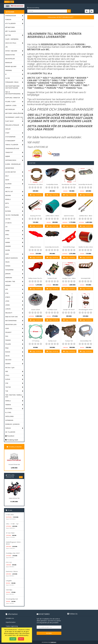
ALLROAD (14, 184)
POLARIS (14, 344)
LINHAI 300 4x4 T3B (14, 498)
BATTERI (14, 35)
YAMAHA (14, 405)
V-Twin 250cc (10, 515)
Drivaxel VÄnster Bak (14, 465)
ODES (14, 328)
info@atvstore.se (40, 61)
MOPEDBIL (14, 409)
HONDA (14, 266)
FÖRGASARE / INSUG (14, 82)
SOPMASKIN (9, 420)
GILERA (8, 250)
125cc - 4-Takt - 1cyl (12, 524)
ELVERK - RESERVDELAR (13, 164)
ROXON (14, 352)
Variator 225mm (36, 310)
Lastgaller (9, 581)
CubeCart (53, 642)
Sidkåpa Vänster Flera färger (36, 278)
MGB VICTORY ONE (14, 317)
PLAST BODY (14, 121)
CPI (14, 227)
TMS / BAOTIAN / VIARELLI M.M (14, 396)
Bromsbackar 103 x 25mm (69, 184)
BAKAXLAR (9, 63)
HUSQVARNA (14, 270)
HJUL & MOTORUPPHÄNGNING (14, 93)
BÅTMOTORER (10, 27)
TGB (14, 391)
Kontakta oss (10, 618)
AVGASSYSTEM (14, 55)
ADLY (14, 176)
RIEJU (14, 348)
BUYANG (14, 211)
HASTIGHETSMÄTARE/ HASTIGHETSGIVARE (14, 87)
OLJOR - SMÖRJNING (12, 39)
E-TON (14, 239)
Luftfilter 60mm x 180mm (52, 216)
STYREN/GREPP (14, 141)
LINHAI (14, 305)
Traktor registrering (12, 626)
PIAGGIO (14, 340)
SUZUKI (14, 379)
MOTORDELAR (14, 109)
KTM (14, 293)
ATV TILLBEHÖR (14, 24)
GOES (14, 254)
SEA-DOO (14, 360)
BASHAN (14, 196)
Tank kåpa (9, 590)
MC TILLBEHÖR (10, 432)
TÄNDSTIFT (14, 152)
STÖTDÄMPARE (14, 137)
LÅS (6, 47)
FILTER (14, 78)
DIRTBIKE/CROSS (14, 160)
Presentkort (10, 436)
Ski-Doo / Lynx (10, 368)
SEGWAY (14, 364)
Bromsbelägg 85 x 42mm (86, 310)
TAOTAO (14, 387)
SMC (14, 372)
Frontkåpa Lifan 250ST (13, 553)
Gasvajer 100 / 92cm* (69, 310)
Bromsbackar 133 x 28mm (36, 184)
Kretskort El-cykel (52, 278)
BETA (14, 203)
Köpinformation (11, 622)
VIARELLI (14, 401)
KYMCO (14, 297)
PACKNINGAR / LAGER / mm (14, 118)
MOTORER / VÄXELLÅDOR (14, 113)
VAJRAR (14, 156)
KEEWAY (14, 285)
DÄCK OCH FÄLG (14, 43)
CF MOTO (14, 223)
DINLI (14, 235)
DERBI (14, 231)
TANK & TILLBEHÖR (14, 145)
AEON (14, 180)
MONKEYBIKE (10, 168)
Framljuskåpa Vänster (52, 184)
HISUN (14, 262)
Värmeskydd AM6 (86, 278)
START (14, 133)
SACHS (14, 356)
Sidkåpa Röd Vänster (36, 247)
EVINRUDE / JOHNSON (12, 424)
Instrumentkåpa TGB (86, 341)
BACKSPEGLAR (10, 59)
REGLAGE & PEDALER (14, 125)
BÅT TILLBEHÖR (10, 31)
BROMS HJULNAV (14, 67)
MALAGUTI (14, 313)
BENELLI (14, 199)
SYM (14, 383)
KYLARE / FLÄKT (14, 102)
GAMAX (14, 242)
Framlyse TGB (69, 341)
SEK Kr (7, 2)
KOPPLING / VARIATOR (14, 98)
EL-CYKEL (8, 412)
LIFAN (14, 301)
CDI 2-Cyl (9, 562)
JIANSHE (14, 274)
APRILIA (8, 188)
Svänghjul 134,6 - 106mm (69, 278)
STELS (14, 375)
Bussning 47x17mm (36, 216)
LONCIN (14, 309)
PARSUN (14, 428)
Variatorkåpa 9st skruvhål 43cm (86, 184)
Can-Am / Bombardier (14, 215)
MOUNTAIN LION (14, 325)
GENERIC (14, 246)
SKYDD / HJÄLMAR (14, 51)
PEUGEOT (14, 332)
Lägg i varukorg (36, 195)
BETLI (14, 207)
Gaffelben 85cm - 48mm (86, 216)
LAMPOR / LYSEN (14, 106)
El (14, 74)
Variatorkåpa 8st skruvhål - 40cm (52, 247)
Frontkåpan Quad (52, 310)
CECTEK (14, 219)
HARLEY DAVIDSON (14, 258)
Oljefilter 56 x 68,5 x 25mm (86, 247)
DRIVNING (14, 70)
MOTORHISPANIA (14, 321)
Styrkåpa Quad (52, 341)
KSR (14, 289)
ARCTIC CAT (14, 192)
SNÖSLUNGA (9, 416)
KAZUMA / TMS (14, 282)
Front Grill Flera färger (69, 247)
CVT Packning (36, 341)
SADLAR (8, 129)
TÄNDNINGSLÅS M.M (12, 148)
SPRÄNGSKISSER (14, 16)
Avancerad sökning (33, 8)
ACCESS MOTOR (14, 172)
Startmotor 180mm (12, 571)
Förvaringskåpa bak (12, 599)
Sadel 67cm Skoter (69, 216)
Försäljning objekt (12, 440)
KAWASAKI (14, 278)
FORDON (14, 20)
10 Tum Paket (10, 533)
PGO (14, 336)
